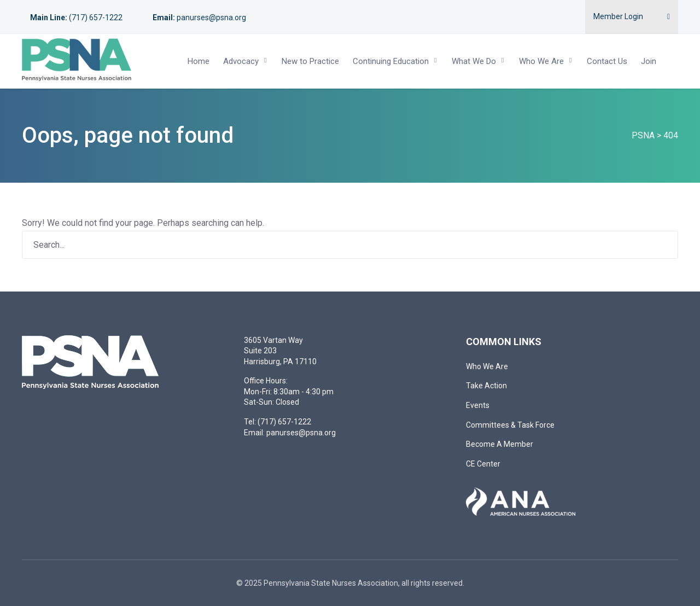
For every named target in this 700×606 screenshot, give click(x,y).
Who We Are (541, 61)
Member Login (618, 16)
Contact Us (607, 61)
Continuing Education (391, 61)
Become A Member (500, 444)
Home (199, 61)
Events (478, 405)
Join (649, 61)
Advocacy (241, 61)
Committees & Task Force (510, 425)
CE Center (483, 464)
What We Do (474, 61)
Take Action (486, 386)
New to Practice (310, 61)
